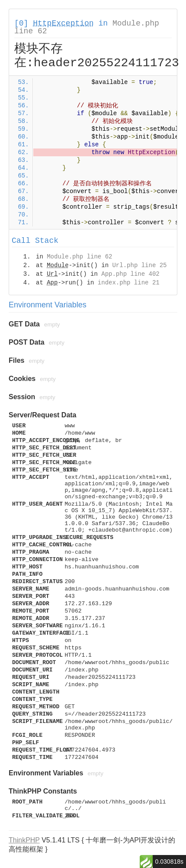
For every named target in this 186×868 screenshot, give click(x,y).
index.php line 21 (129, 283)
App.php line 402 (130, 274)
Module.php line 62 (79, 257)
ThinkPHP (24, 840)
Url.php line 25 (139, 265)
